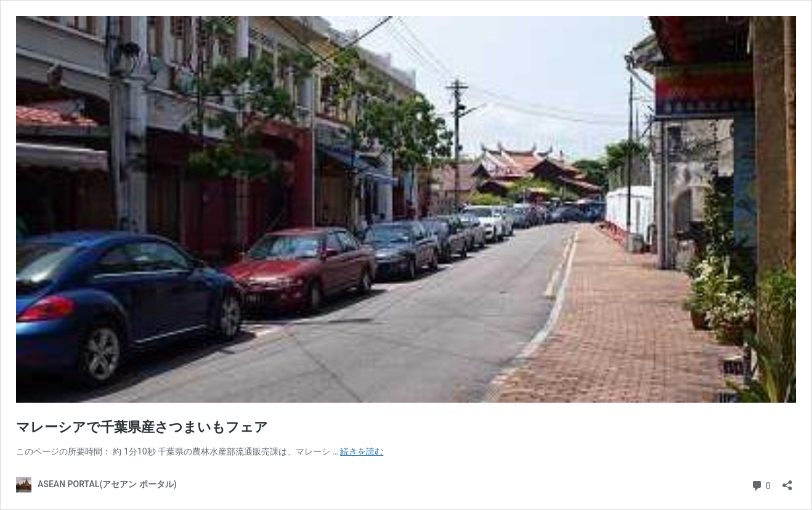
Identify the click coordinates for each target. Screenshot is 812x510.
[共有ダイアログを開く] (787, 481)
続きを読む (362, 451)
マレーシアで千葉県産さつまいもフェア (142, 427)
